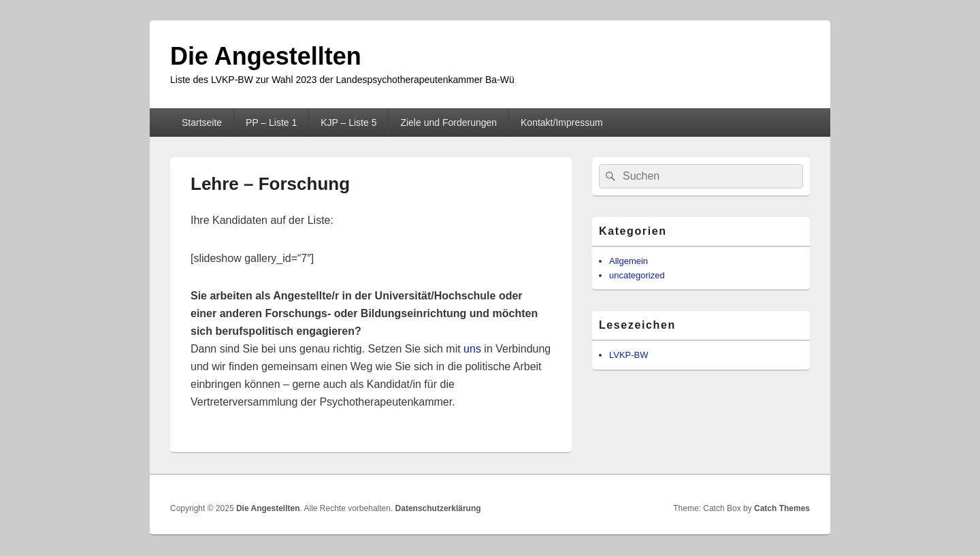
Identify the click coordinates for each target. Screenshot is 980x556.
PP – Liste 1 (271, 122)
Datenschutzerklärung (438, 508)
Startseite (202, 122)
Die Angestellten (266, 56)
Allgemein (628, 261)
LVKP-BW (629, 355)
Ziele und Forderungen (448, 122)
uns (474, 349)
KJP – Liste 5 (348, 122)
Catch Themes (782, 508)
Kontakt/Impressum (562, 122)
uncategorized (637, 275)
